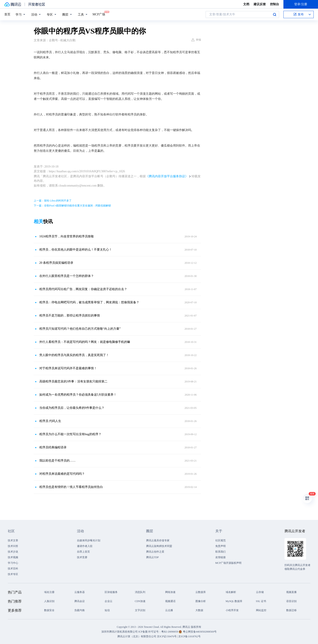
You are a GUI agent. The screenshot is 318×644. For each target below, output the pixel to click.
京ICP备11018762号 (189, 636)
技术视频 (13, 557)
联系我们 (221, 552)
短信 (107, 610)
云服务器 (80, 592)
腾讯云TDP (153, 557)
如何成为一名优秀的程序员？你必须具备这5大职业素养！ (78, 395)
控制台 (275, 4)
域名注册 (49, 592)
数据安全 (49, 610)
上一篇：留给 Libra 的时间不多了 (53, 201)
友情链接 (221, 557)
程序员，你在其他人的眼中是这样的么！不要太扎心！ (76, 250)
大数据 (199, 610)
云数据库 (201, 592)
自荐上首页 (83, 552)
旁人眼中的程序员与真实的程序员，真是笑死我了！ (74, 355)
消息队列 (140, 592)
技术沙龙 (13, 552)
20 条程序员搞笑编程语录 (56, 263)
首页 (7, 14)
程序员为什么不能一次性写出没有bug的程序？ (70, 434)
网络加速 (170, 592)
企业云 (109, 601)
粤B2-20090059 (170, 632)
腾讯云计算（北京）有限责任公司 (137, 636)
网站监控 (261, 610)
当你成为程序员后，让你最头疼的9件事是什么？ (72, 408)
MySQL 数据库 (234, 601)
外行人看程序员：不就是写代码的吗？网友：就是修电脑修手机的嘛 (85, 342)
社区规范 (221, 540)
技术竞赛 (82, 557)
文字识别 (140, 610)
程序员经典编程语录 (53, 447)
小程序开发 (232, 610)
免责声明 (221, 546)
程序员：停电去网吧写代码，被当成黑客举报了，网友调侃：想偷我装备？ (89, 302)
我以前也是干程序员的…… (58, 461)
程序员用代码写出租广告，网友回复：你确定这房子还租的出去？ (83, 289)
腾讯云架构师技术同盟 (159, 546)
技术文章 (13, 540)
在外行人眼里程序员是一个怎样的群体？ (67, 276)
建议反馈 (260, 4)
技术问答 (13, 546)
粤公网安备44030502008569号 (200, 632)
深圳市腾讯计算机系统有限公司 (120, 632)
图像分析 (201, 601)
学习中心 (13, 563)
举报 (196, 40)
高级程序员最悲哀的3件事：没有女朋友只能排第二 (73, 381)
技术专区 (13, 574)
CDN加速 (140, 601)
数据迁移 (291, 610)
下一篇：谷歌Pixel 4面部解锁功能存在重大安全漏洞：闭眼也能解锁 (72, 206)
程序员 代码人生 (50, 421)
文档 (246, 4)
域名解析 (231, 592)
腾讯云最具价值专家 (158, 540)
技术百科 (13, 569)
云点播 (169, 610)
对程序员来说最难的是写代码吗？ (62, 474)
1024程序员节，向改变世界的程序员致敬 (67, 236)
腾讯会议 (80, 601)
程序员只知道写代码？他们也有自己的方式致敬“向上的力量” (80, 329)
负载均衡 (80, 610)
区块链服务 (111, 592)
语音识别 (291, 601)
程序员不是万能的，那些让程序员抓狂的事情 (70, 316)
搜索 (275, 14)
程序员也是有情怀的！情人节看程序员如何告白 (71, 487)
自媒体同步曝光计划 (89, 540)
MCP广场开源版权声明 (228, 563)
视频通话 (170, 601)
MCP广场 (99, 14)
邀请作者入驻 (85, 546)
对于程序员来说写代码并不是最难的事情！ (68, 368)
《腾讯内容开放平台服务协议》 (167, 176)
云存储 (260, 592)
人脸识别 (49, 601)
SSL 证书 (261, 601)
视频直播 (291, 592)
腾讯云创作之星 (155, 552)
